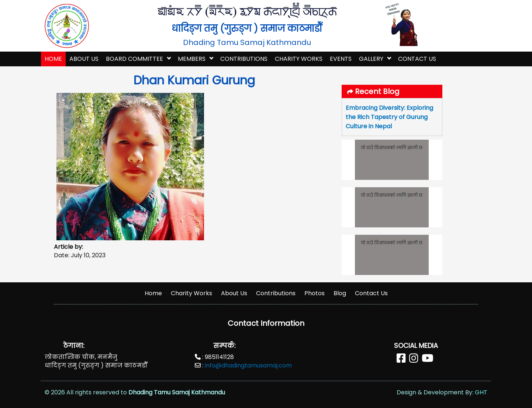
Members (192, 59)
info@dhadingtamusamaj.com (248, 365)
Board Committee (134, 59)
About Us (84, 59)
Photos (315, 293)
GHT (481, 392)
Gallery (371, 59)
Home (153, 293)
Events (341, 59)
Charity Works (299, 59)
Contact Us (417, 59)
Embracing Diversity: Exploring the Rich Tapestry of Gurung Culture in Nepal (389, 117)
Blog (340, 293)
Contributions (244, 59)
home (53, 59)
